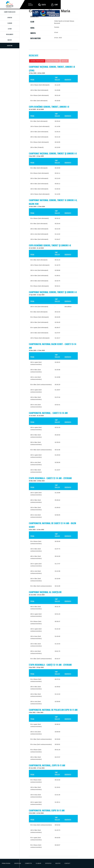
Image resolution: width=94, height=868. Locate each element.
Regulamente (10, 34)
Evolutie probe (53, 61)
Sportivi (10, 17)
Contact (67, 863)
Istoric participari (37, 61)
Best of (65, 61)
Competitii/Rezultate (10, 12)
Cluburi (10, 23)
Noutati (10, 40)
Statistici (48, 863)
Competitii (28, 863)
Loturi (10, 29)
